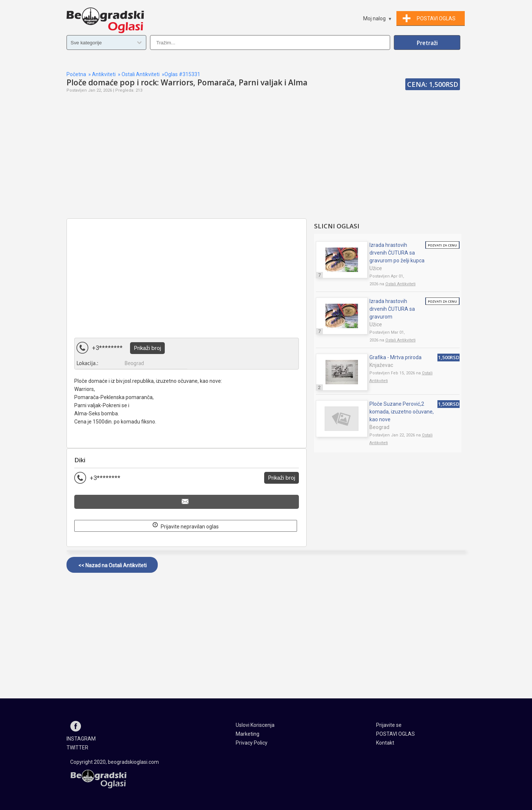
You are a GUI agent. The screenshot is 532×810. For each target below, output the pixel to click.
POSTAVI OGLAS (395, 734)
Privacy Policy (252, 743)
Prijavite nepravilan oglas (185, 525)
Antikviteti (104, 74)
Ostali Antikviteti (141, 74)
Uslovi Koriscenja (255, 725)
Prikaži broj (147, 348)
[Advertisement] (187, 165)
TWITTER (77, 748)
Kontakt (385, 743)
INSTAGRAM (81, 739)
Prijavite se (389, 725)
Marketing (248, 734)
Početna (76, 74)
